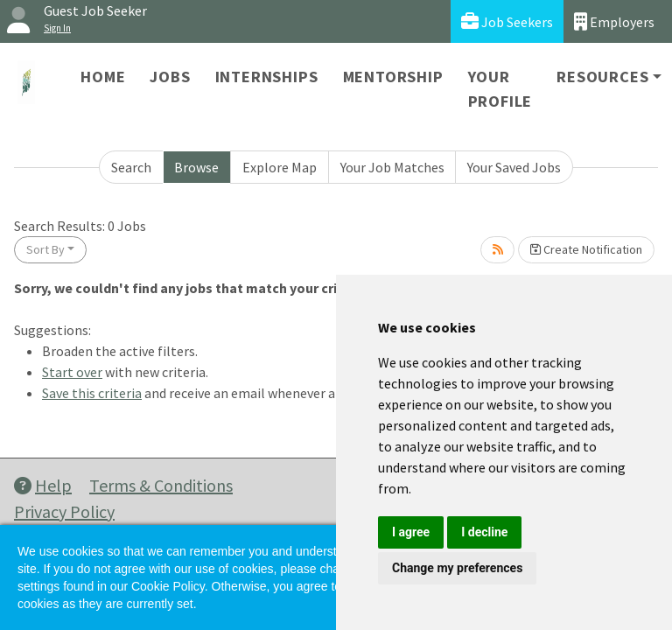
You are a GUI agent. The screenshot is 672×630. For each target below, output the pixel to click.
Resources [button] (602, 77)
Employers (614, 21)
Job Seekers (507, 21)
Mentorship (393, 77)
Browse (196, 167)
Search (131, 167)
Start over (72, 372)
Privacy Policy (64, 511)
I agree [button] (411, 532)
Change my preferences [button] (457, 568)
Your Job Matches (392, 167)
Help (43, 485)
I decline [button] (484, 532)
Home (103, 77)
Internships (267, 77)
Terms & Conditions (161, 485)
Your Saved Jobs (514, 167)
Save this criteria (92, 393)
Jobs (170, 77)
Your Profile (500, 89)
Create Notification (586, 249)
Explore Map (280, 167)
